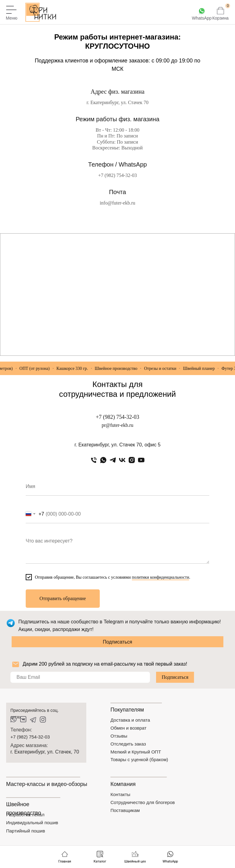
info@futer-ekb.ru (117, 203)
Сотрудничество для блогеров (143, 802)
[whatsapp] (103, 460)
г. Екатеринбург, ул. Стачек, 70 (45, 752)
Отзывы (119, 736)
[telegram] (113, 460)
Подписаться (117, 642)
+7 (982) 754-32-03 (117, 175)
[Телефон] (94, 460)
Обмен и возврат (129, 728)
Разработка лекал (25, 815)
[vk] (122, 460)
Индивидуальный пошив (32, 823)
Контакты (120, 794)
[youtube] (141, 460)
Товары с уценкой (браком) (139, 759)
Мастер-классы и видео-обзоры (47, 784)
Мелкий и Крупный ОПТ (136, 752)
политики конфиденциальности (161, 577)
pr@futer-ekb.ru (117, 425)
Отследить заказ (128, 744)
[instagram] (132, 460)
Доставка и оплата (130, 720)
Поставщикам (125, 810)
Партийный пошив (26, 831)
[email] (80, 677)
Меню (12, 18)
